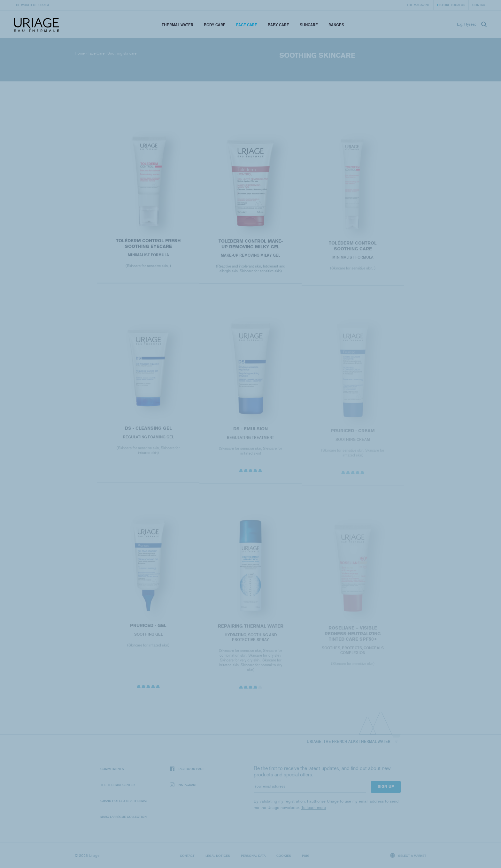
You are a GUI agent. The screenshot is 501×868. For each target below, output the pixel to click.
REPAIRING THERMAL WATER (250, 632)
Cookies (284, 856)
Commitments (112, 769)
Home (80, 53)
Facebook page (187, 769)
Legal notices (218, 856)
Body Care (215, 25)
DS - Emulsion (250, 435)
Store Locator (452, 5)
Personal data (253, 856)
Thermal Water (177, 25)
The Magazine (418, 5)
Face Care (247, 25)
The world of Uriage (32, 5)
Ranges (336, 25)
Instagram (183, 785)
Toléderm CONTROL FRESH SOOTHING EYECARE (148, 247)
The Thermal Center (117, 785)
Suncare (309, 25)
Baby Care (278, 25)
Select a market (408, 855)
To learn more (314, 808)
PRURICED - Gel (148, 631)
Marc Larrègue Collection (123, 817)
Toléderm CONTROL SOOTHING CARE (353, 252)
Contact (480, 5)
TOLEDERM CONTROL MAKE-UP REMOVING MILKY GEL (250, 248)
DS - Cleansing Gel (148, 434)
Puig (306, 856)
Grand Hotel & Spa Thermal (124, 801)
